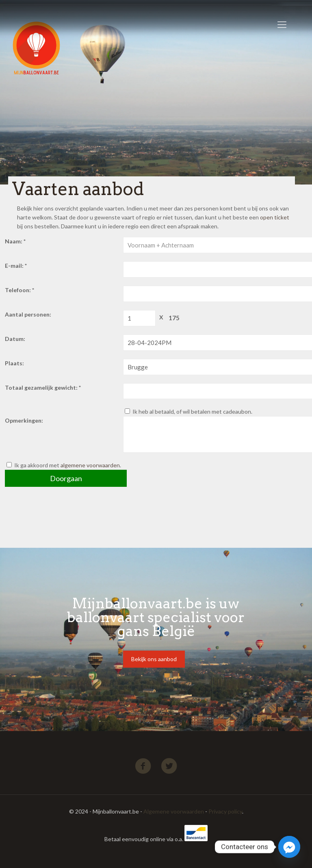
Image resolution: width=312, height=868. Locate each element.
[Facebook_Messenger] (289, 847)
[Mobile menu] (282, 24)
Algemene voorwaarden (174, 811)
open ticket (275, 217)
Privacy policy (225, 811)
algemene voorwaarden (90, 465)
